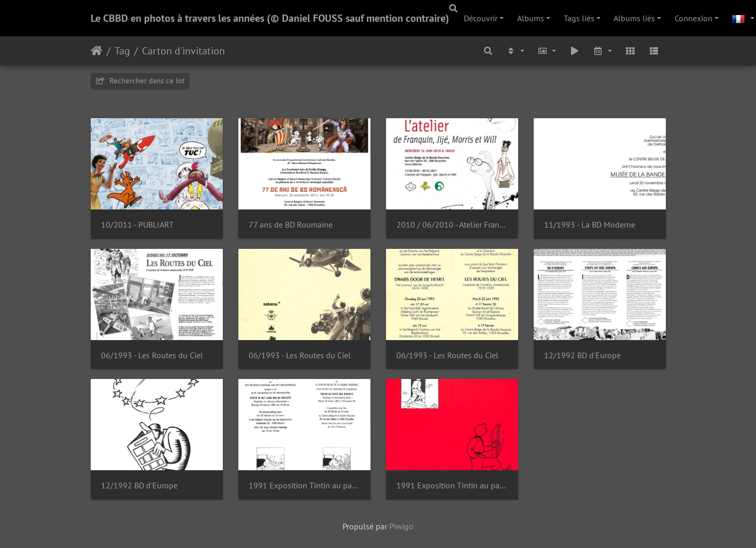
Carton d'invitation (183, 51)
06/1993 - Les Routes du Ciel (152, 355)
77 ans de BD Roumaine (291, 225)
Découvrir (481, 18)
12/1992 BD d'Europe (582, 355)
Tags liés (579, 18)
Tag (122, 51)
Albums (531, 18)
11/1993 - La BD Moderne (590, 225)
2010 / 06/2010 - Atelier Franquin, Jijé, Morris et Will (452, 225)
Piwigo (401, 526)
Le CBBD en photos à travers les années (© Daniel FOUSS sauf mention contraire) (270, 18)
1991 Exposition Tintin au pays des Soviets (304, 486)
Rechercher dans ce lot (140, 81)
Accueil (97, 51)
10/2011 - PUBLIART (137, 225)
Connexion (694, 18)
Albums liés (634, 18)
